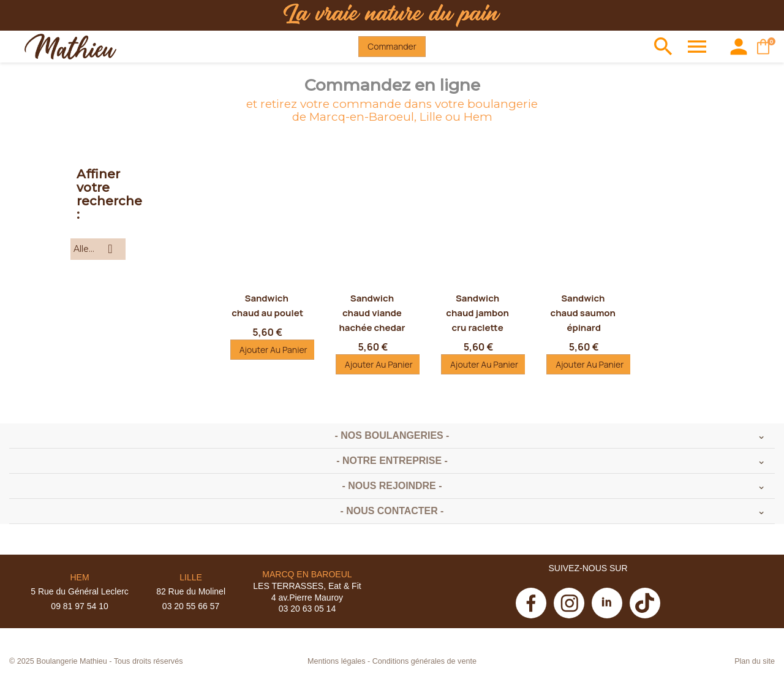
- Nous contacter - (392, 511)
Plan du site (755, 661)
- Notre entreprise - (392, 461)
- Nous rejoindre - (392, 486)
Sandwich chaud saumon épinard (584, 313)
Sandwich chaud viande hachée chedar (373, 313)
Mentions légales (337, 661)
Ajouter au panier (273, 350)
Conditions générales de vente (424, 661)
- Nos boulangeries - (392, 435)
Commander (392, 46)
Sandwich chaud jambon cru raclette (478, 313)
